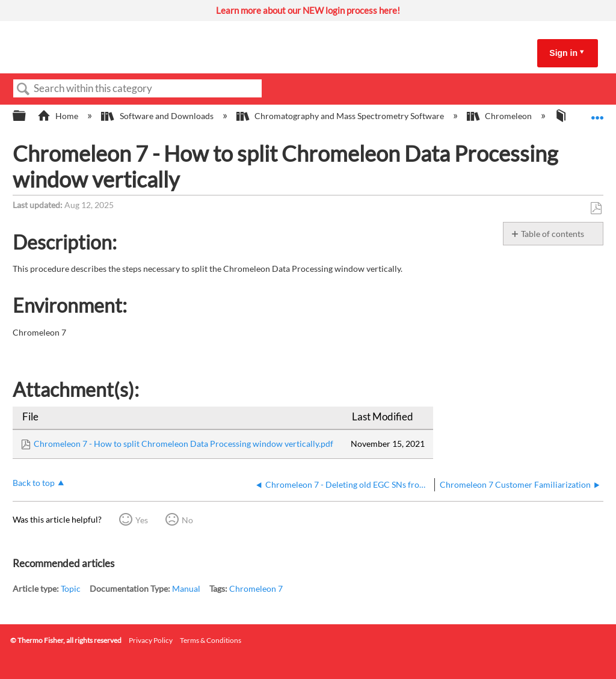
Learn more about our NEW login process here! (308, 10)
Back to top (34, 483)
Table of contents (553, 234)
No (187, 520)
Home (59, 116)
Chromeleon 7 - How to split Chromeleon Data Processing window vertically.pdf (183, 444)
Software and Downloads (158, 116)
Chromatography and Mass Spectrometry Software (341, 116)
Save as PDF (596, 208)
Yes (142, 520)
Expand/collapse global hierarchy (27, 116)
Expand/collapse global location (597, 112)
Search (23, 89)
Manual (186, 588)
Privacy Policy (151, 640)
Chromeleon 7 (256, 588)
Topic (71, 588)
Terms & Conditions (211, 640)
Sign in (563, 53)
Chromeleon (500, 116)
